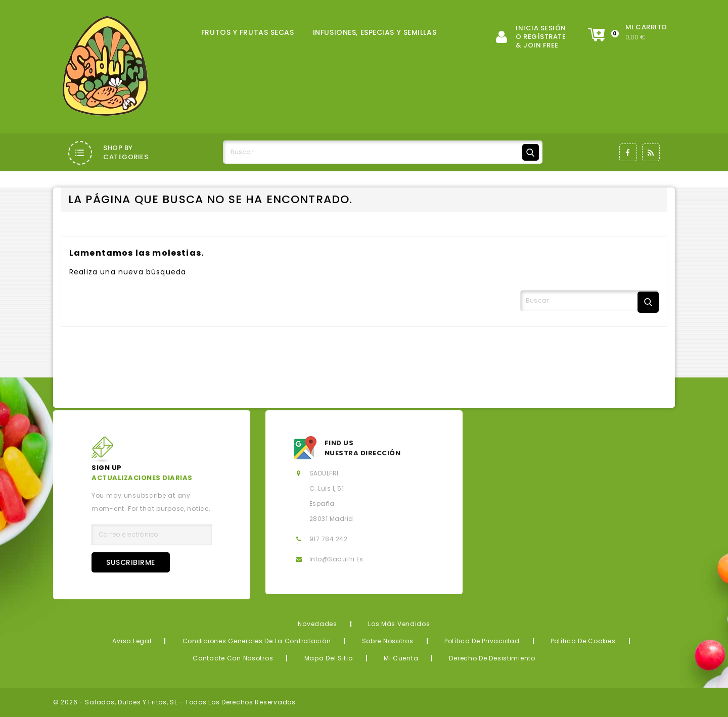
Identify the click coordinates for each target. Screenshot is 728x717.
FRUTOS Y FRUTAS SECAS (248, 32)
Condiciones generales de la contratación (257, 641)
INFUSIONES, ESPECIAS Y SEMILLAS (375, 32)
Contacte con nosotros (233, 658)
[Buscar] (383, 152)
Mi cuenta (401, 658)
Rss (651, 152)
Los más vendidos (399, 624)
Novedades (317, 624)
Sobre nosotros (388, 641)
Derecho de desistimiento (492, 658)
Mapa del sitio (329, 658)
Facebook (628, 152)
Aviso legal (132, 641)
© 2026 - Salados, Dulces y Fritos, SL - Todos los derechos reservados (174, 702)
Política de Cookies (583, 641)
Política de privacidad (482, 641)
